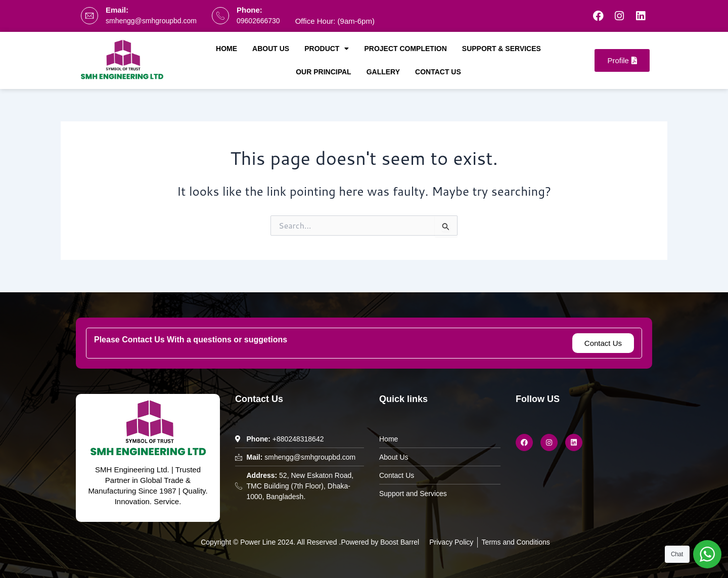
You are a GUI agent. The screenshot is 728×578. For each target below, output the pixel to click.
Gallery (383, 72)
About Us (271, 49)
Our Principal (323, 72)
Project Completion (405, 49)
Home (226, 49)
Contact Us (438, 72)
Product (327, 49)
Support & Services (502, 49)
